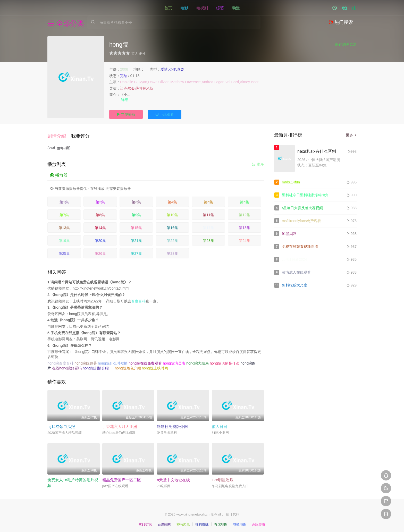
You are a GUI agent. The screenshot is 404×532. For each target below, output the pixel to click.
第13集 (64, 225)
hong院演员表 (174, 360)
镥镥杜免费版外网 (172, 424)
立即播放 (126, 114)
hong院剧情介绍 (96, 366)
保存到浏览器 (346, 44)
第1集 (64, 199)
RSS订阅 (146, 522)
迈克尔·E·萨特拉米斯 (137, 88)
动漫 (236, 8)
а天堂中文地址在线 (173, 477)
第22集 (172, 238)
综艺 (220, 8)
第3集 (136, 199)
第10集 (172, 212)
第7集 (64, 212)
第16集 (172, 225)
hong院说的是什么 (225, 360)
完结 (124, 76)
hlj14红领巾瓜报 (61, 424)
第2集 (100, 199)
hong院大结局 (197, 360)
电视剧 (202, 8)
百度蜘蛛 (164, 522)
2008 (124, 69)
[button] (59, 134)
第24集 (245, 238)
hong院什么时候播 (113, 360)
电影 (184, 8)
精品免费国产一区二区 (122, 477)
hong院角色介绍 (128, 366)
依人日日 (220, 424)
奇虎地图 (221, 522)
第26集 (100, 251)
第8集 (100, 212)
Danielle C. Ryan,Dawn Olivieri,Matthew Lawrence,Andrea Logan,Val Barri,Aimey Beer (189, 82)
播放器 (59, 172)
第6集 (245, 199)
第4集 (172, 199)
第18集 (245, 225)
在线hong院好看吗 (67, 366)
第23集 (208, 238)
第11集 (208, 212)
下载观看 (165, 114)
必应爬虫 (258, 522)
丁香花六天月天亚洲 (120, 424)
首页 (168, 8)
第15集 (136, 225)
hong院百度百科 (60, 360)
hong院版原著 (86, 360)
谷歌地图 (240, 522)
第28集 (172, 251)
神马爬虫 (183, 522)
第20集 (100, 238)
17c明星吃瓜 (223, 477)
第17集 (208, 225)
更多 (351, 135)
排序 (258, 162)
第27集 (136, 251)
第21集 (136, 238)
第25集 (64, 251)
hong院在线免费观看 (145, 360)
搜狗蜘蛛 (202, 522)
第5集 (208, 199)
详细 (125, 100)
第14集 (100, 225)
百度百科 (138, 298)
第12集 (245, 212)
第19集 (64, 238)
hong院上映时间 (155, 366)
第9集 (136, 212)
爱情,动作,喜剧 (172, 69)
